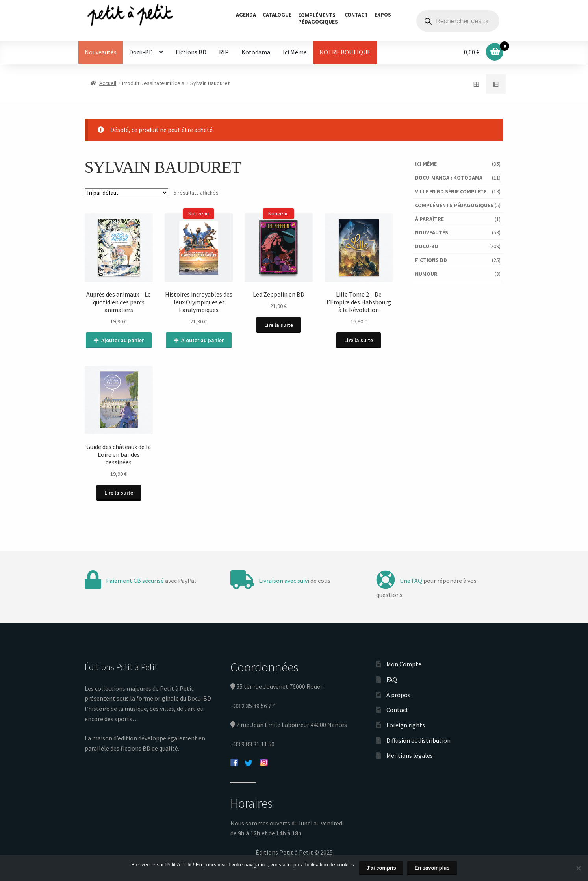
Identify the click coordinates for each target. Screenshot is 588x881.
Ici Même (295, 52)
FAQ (392, 679)
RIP (224, 52)
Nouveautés (101, 52)
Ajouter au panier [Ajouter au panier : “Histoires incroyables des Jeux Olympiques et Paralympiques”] (202, 340)
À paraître (429, 219)
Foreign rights (406, 725)
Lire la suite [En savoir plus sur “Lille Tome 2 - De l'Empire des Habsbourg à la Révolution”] (359, 340)
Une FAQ (411, 581)
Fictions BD (191, 52)
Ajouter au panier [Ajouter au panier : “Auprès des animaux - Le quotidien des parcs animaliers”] (122, 340)
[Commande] (126, 193)
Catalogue (277, 15)
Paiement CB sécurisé (135, 581)
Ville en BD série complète (451, 191)
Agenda (246, 15)
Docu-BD (141, 52)
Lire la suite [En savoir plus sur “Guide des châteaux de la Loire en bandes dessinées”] (119, 492)
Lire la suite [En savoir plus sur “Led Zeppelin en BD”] (279, 325)
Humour (426, 274)
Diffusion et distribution (418, 740)
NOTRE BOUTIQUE (345, 52)
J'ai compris (381, 868)
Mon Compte (404, 664)
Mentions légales (410, 755)
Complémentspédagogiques (318, 18)
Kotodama (256, 52)
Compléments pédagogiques (454, 205)
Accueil (108, 83)
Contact (356, 15)
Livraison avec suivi (284, 581)
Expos (383, 15)
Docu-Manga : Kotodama (449, 178)
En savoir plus (432, 868)
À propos (398, 694)
